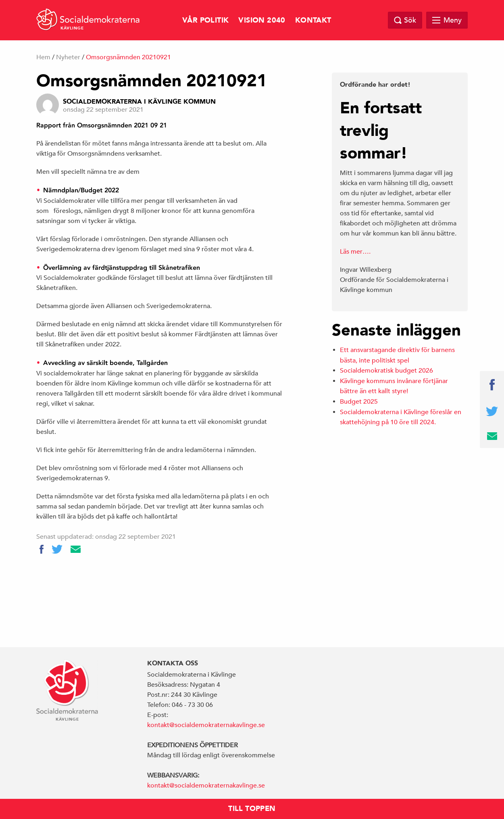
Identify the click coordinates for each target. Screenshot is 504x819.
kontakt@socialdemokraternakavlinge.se (206, 725)
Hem (43, 57)
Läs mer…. (355, 252)
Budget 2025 (359, 402)
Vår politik (205, 20)
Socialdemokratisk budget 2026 (386, 371)
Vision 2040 (262, 20)
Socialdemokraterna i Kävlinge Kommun (139, 102)
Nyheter (68, 57)
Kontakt (313, 20)
